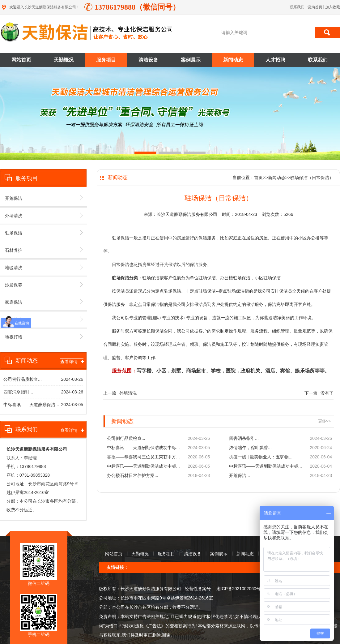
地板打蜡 (44, 337)
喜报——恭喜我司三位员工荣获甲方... (143, 457)
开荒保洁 (44, 198)
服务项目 (106, 60)
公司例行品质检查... (23, 379)
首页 (258, 178)
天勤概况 (64, 60)
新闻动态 (233, 60)
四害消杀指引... (18, 392)
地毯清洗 (44, 267)
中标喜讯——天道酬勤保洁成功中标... (143, 448)
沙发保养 (44, 285)
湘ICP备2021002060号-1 (240, 589)
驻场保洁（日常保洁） (312, 178)
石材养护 (44, 250)
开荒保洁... (240, 475)
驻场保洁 (44, 233)
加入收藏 (333, 7)
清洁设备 (148, 60)
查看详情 (72, 362)
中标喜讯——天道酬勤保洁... (31, 405)
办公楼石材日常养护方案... (133, 475)
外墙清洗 (44, 215)
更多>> (324, 421)
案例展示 (191, 60)
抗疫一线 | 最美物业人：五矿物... (261, 457)
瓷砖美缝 (44, 319)
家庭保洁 (44, 302)
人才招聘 (275, 60)
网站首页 (21, 60)
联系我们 (297, 7)
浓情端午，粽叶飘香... (250, 448)
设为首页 (315, 7)
